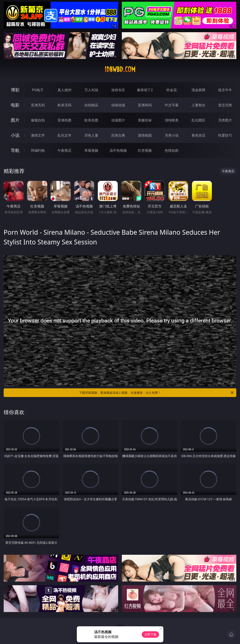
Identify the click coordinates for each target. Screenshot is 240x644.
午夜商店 (64, 150)
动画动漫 (118, 105)
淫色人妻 (91, 135)
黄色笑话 (198, 135)
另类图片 (225, 120)
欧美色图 (91, 120)
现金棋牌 (198, 90)
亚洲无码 (38, 105)
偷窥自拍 (38, 120)
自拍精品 (91, 105)
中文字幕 (172, 105)
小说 (15, 135)
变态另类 (225, 105)
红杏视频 (145, 150)
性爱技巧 (225, 135)
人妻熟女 (198, 105)
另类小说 (172, 135)
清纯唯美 (172, 120)
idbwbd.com (120, 69)
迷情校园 (145, 135)
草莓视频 (91, 150)
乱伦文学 (64, 135)
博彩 (15, 90)
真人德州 (64, 90)
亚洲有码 (145, 105)
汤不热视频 (118, 150)
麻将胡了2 (145, 90)
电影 (15, 105)
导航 (15, 150)
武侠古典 (118, 135)
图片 (15, 120)
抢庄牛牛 (225, 90)
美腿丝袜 (145, 120)
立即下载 (150, 634)
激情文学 (38, 135)
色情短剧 (172, 150)
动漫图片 (118, 120)
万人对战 (91, 90)
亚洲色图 (64, 120)
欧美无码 (64, 105)
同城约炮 (38, 150)
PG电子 (38, 90)
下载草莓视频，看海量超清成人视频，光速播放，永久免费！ (157, 393)
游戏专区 (118, 90)
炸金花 (172, 90)
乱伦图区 (198, 120)
